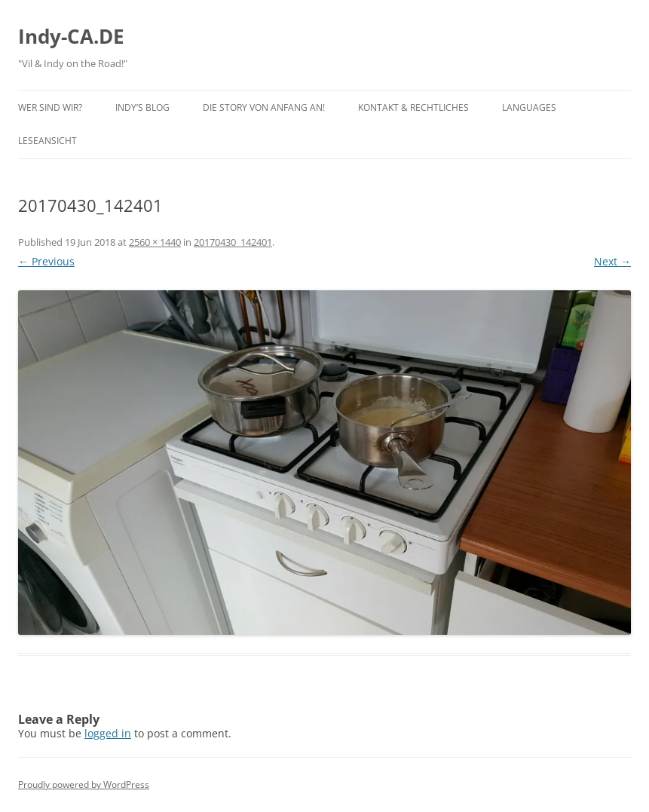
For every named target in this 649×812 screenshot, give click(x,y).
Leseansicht (47, 141)
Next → (612, 261)
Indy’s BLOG (142, 107)
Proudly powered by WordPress (84, 784)
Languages (529, 107)
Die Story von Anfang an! (264, 107)
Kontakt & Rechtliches (413, 107)
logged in (108, 733)
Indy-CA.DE (71, 36)
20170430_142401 (233, 242)
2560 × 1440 (155, 242)
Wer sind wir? (50, 107)
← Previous (46, 261)
